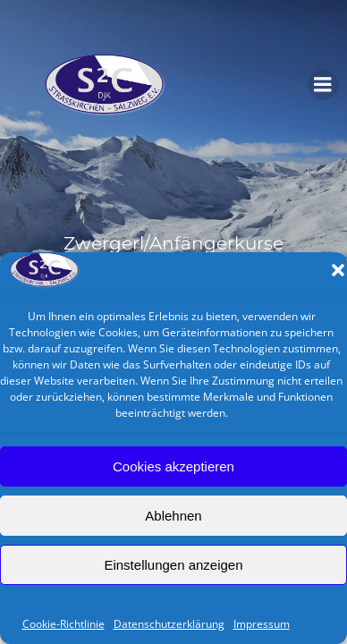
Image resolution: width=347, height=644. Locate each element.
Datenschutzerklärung (169, 624)
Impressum (262, 624)
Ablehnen (173, 516)
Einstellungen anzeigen (173, 565)
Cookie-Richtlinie (63, 624)
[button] (338, 270)
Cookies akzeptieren (173, 466)
